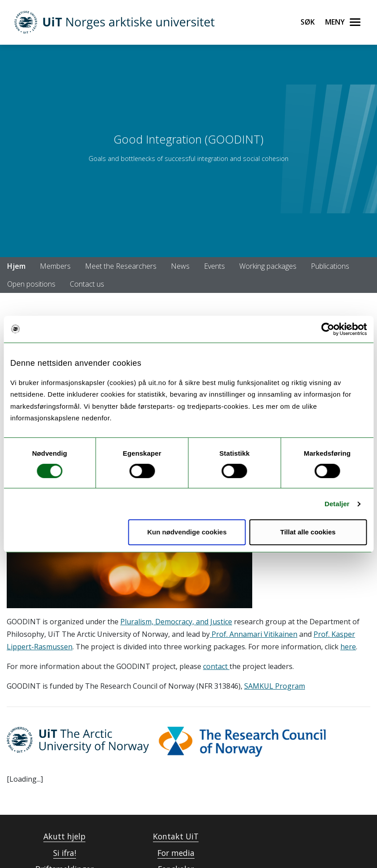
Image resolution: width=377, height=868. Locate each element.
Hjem (16, 266)
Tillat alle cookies (308, 532)
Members (55, 266)
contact (216, 666)
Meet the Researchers (121, 266)
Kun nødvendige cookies (187, 532)
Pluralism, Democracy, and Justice (176, 622)
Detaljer (337, 504)
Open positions (31, 284)
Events (214, 266)
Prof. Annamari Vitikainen (254, 634)
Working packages (268, 266)
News (180, 266)
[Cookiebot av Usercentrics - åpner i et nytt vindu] (328, 329)
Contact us (87, 284)
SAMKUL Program (275, 686)
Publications (330, 266)
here (348, 647)
